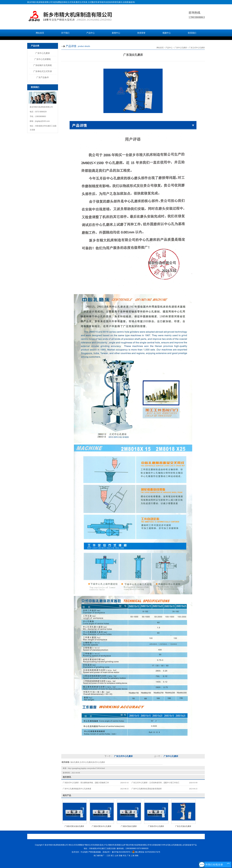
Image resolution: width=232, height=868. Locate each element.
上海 (133, 856)
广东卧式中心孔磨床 (156, 826)
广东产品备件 (43, 77)
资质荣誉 (141, 33)
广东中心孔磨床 (43, 53)
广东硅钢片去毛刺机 (43, 65)
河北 (124, 856)
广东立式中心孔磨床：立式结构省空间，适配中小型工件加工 (156, 783)
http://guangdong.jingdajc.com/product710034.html (86, 768)
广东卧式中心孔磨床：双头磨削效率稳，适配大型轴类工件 (86, 783)
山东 (116, 856)
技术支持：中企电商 (80, 852)
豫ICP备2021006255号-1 (122, 852)
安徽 (120, 856)
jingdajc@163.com (42, 121)
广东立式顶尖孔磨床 (183, 826)
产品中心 (91, 33)
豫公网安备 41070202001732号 (146, 852)
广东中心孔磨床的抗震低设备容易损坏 (147, 789)
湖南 (137, 856)
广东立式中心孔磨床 (197, 48)
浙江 (112, 856)
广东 (129, 856)
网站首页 (40, 33)
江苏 (108, 856)
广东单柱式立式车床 (43, 71)
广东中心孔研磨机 (43, 59)
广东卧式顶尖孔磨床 (129, 826)
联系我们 (192, 33)
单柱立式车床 (70, 2)
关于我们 (65, 33)
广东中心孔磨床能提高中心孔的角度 (77, 789)
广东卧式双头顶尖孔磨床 (74, 826)
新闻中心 (116, 33)
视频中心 (167, 33)
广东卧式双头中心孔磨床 (101, 826)
